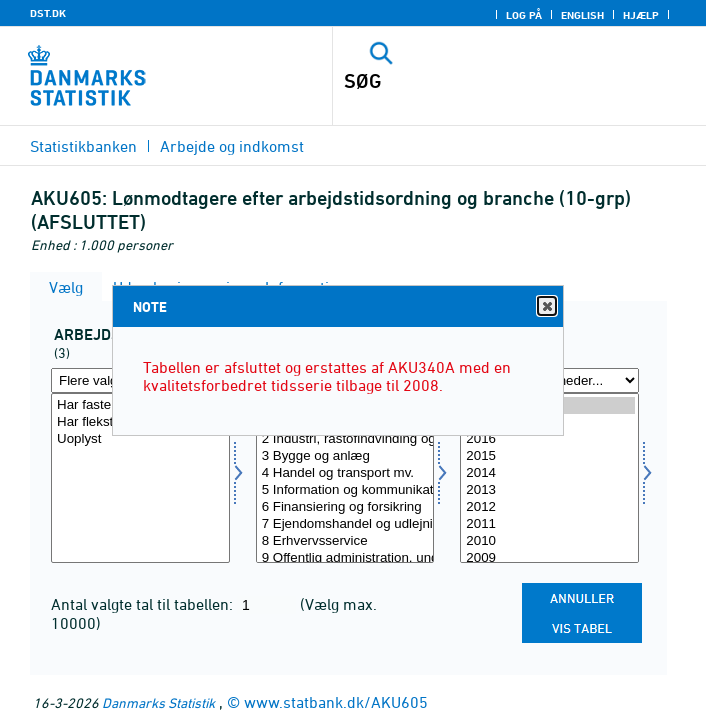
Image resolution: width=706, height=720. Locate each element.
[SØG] (483, 81)
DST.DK (48, 13)
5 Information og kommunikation (345, 490)
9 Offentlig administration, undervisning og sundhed (345, 558)
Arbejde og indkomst (232, 146)
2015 (549, 456)
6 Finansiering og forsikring (345, 507)
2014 (549, 473)
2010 (549, 541)
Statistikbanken (83, 146)
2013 (549, 490)
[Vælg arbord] (140, 478)
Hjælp (641, 15)
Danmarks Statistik (158, 702)
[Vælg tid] (549, 478)
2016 (549, 439)
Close (546, 306)
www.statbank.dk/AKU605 (336, 702)
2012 (549, 507)
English (582, 15)
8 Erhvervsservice (345, 541)
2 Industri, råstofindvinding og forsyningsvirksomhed (345, 439)
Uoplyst (140, 439)
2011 (549, 524)
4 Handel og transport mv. (345, 473)
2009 (549, 558)
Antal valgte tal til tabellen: (144, 604)
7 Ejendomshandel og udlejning (345, 524)
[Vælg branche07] (345, 478)
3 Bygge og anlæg (345, 456)
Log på (524, 15)
